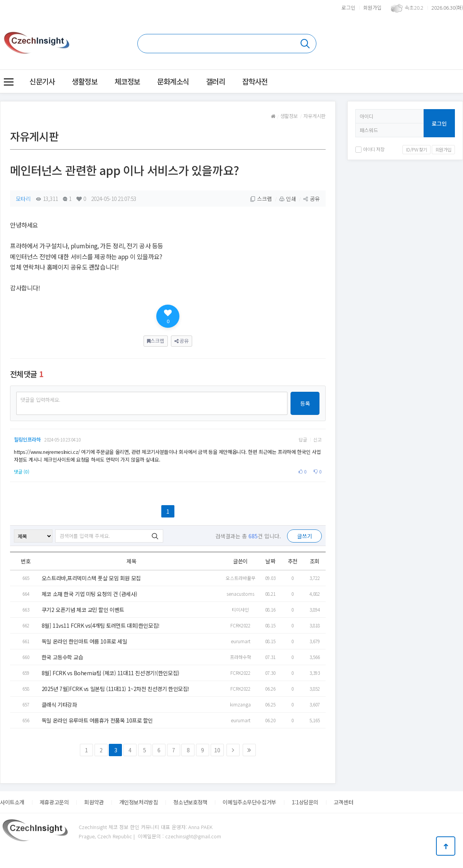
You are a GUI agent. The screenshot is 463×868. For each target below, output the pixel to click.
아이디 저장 (370, 149)
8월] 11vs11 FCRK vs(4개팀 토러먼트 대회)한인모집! (101, 625)
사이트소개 (12, 802)
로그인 (348, 8)
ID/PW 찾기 (417, 149)
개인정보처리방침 (139, 802)
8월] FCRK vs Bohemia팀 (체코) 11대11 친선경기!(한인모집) (111, 673)
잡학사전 (255, 81)
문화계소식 (173, 81)
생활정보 (84, 81)
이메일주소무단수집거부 (249, 802)
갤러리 (216, 81)
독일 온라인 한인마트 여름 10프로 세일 (84, 641)
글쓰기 (305, 536)
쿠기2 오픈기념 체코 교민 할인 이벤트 (83, 610)
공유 (311, 199)
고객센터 (343, 802)
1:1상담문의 (305, 802)
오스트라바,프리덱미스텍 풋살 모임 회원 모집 (91, 578)
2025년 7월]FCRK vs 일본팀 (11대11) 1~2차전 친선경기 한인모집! (116, 689)
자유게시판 (314, 116)
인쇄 (287, 199)
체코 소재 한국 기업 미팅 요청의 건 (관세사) (90, 594)
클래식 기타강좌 (59, 705)
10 (217, 750)
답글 (303, 440)
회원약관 (94, 802)
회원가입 (372, 8)
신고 (318, 440)
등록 (305, 403)
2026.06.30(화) (447, 8)
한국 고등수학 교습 (63, 657)
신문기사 (42, 81)
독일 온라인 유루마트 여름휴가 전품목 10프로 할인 (97, 720)
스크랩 (261, 199)
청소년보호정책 (190, 802)
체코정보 (127, 81)
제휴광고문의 (54, 802)
